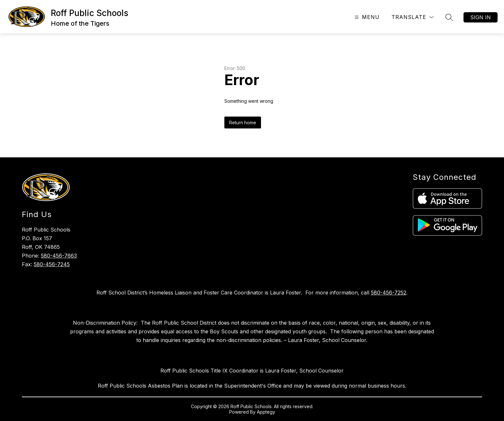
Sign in (481, 17)
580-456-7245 (52, 264)
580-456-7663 (59, 256)
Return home (243, 123)
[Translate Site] (413, 17)
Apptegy (266, 412)
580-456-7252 (389, 293)
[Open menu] (366, 17)
